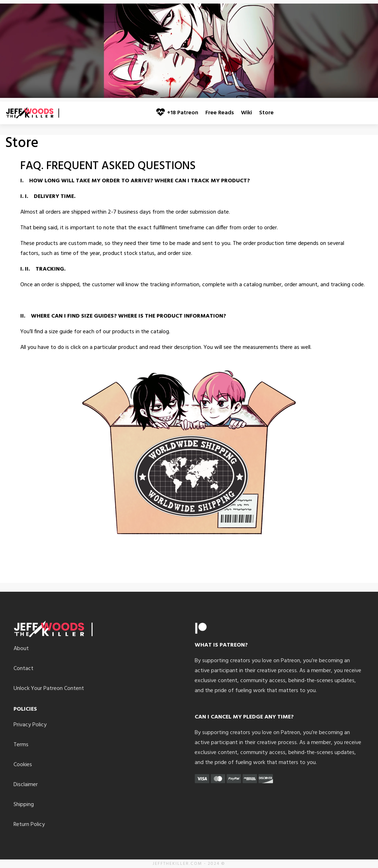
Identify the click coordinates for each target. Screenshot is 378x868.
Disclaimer (26, 785)
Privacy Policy (30, 725)
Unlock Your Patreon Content (49, 689)
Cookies (23, 765)
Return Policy (29, 825)
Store (266, 113)
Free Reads (220, 113)
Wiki (246, 113)
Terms (21, 745)
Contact (23, 669)
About (21, 649)
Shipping (24, 805)
